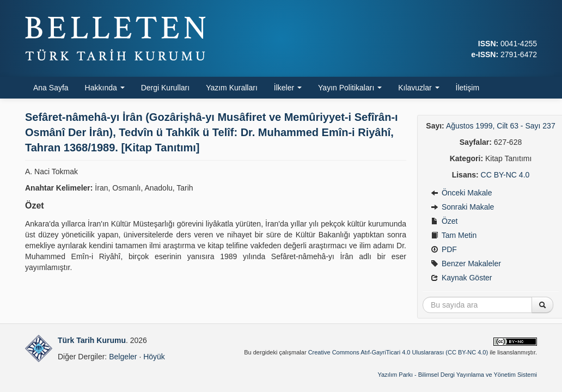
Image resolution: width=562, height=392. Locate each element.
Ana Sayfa (51, 88)
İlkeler (288, 88)
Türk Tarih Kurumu (92, 340)
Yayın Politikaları (350, 88)
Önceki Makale (461, 193)
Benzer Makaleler (466, 264)
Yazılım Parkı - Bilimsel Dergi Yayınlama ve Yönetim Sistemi (457, 375)
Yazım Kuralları (232, 88)
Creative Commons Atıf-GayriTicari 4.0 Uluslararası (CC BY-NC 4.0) (398, 352)
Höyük (154, 357)
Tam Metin (454, 235)
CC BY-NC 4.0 (505, 175)
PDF (444, 249)
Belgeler (123, 357)
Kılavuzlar (419, 88)
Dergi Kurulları (165, 88)
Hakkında (105, 88)
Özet (444, 221)
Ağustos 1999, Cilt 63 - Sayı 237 (501, 126)
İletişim (468, 88)
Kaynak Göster (462, 278)
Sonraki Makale (462, 207)
